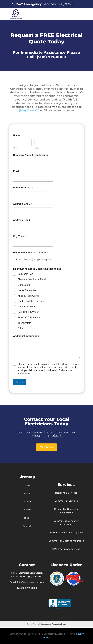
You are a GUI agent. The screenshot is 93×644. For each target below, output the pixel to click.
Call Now (47, 447)
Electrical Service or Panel (32, 279)
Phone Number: (23, 188)
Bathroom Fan (25, 274)
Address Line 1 (22, 204)
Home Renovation (27, 290)
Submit (19, 382)
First (15, 148)
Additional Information (26, 336)
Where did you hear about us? (31, 253)
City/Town (20, 236)
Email (17, 171)
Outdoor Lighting (27, 307)
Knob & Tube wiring (28, 296)
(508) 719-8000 (51, 57)
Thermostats (24, 323)
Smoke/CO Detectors (29, 318)
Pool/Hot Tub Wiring (28, 312)
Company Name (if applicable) (30, 155)
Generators (24, 285)
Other (21, 328)
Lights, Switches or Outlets (32, 301)
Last (37, 148)
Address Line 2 (22, 220)
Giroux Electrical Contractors (38, 624)
